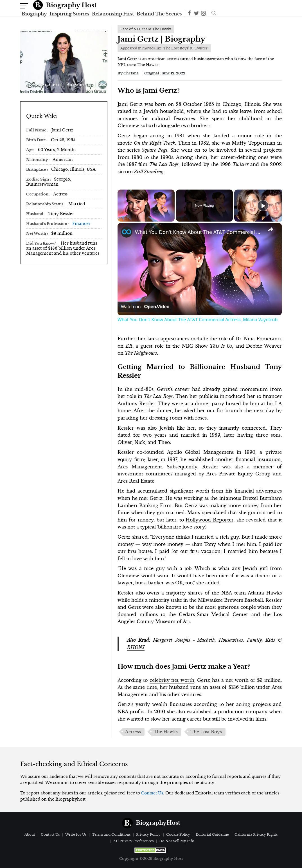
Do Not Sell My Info (177, 841)
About (30, 834)
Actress (133, 732)
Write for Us (76, 834)
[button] (212, 14)
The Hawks (166, 732)
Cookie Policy (178, 834)
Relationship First (113, 14)
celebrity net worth (172, 680)
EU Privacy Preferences (133, 841)
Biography (34, 14)
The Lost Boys (206, 732)
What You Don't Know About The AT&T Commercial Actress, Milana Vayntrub (199, 232)
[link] (127, 232)
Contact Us (152, 793)
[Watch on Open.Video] (145, 307)
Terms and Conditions (111, 834)
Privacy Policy (148, 834)
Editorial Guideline (212, 834)
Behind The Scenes (159, 14)
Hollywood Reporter (209, 520)
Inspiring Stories (69, 14)
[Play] (263, 206)
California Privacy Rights (256, 834)
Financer (81, 224)
